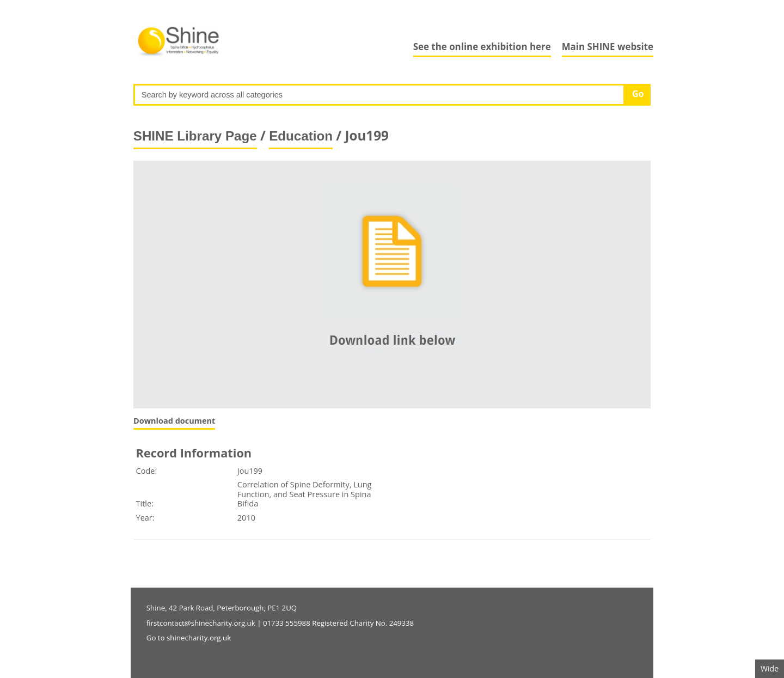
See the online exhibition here (482, 47)
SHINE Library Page (195, 136)
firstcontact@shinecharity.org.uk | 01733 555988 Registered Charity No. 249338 (280, 623)
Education (301, 136)
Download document (174, 421)
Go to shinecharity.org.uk (189, 638)
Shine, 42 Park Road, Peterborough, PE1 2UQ (222, 608)
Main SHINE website (608, 47)
